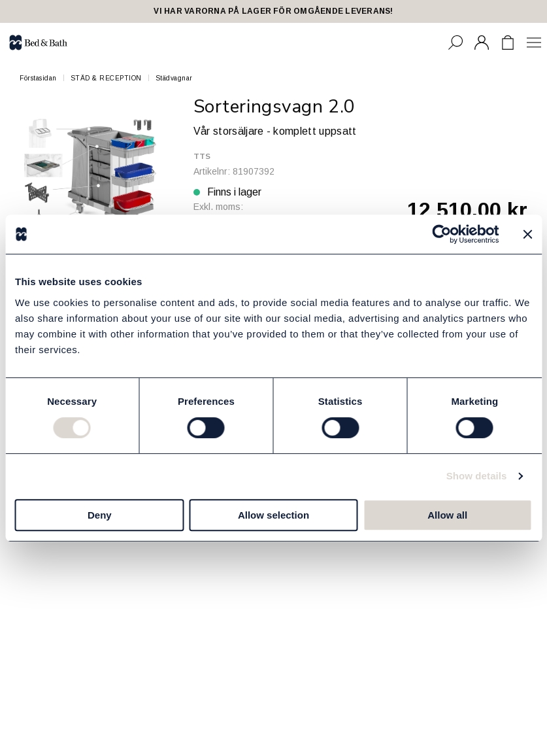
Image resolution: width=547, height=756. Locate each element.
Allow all (447, 515)
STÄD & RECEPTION (106, 78)
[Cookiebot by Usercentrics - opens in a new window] (441, 234)
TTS (202, 156)
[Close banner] (527, 234)
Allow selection (273, 515)
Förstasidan (38, 78)
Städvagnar (174, 78)
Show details (477, 476)
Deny (100, 515)
